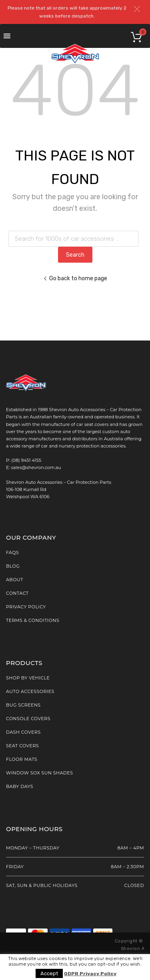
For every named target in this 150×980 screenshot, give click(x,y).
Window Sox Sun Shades (40, 773)
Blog (13, 566)
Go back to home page (75, 278)
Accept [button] (49, 973)
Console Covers (28, 719)
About (15, 580)
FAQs (12, 552)
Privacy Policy (26, 607)
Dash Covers (23, 732)
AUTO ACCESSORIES (30, 691)
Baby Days (20, 786)
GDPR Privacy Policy (90, 974)
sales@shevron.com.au (36, 467)
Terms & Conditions (33, 620)
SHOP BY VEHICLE (28, 678)
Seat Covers (22, 746)
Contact (17, 593)
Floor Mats (22, 759)
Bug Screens (23, 705)
